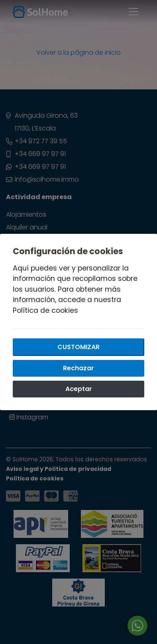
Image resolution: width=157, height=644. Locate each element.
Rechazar (78, 368)
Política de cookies (45, 310)
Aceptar (79, 389)
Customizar (78, 347)
